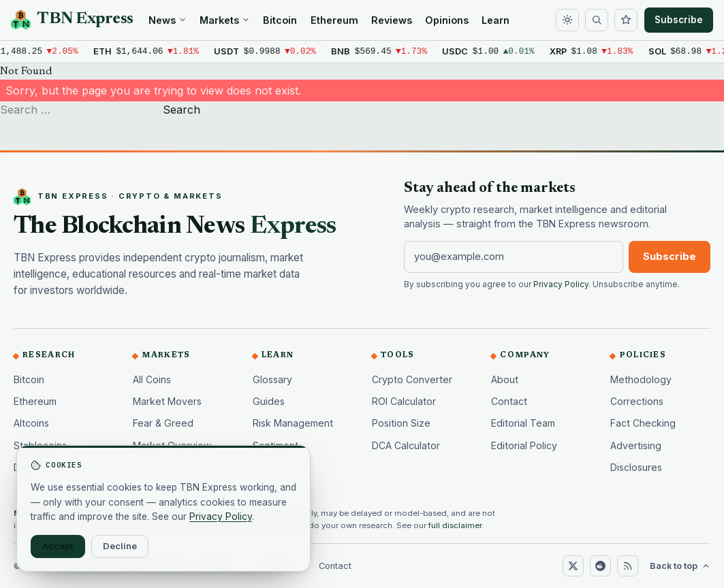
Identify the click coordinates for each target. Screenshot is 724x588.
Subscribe (679, 20)
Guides (269, 401)
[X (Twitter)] (573, 566)
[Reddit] (600, 566)
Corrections (637, 401)
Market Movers (167, 401)
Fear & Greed (163, 423)
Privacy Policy (561, 284)
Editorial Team (523, 423)
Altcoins (31, 423)
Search (182, 110)
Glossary (272, 379)
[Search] (597, 20)
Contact (509, 401)
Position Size (401, 423)
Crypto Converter (412, 379)
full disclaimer (455, 525)
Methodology (641, 379)
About (505, 379)
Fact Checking (643, 423)
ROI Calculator (404, 401)
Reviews (392, 20)
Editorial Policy (524, 445)
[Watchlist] (626, 20)
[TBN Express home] (72, 20)
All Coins (152, 379)
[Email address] (514, 257)
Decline (120, 546)
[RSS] (627, 566)
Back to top (680, 566)
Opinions (447, 20)
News (168, 20)
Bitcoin (280, 20)
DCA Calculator (406, 445)
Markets (225, 20)
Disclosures (636, 467)
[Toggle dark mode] (567, 20)
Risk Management (293, 423)
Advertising (636, 445)
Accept (58, 546)
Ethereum (334, 20)
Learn (495, 20)
